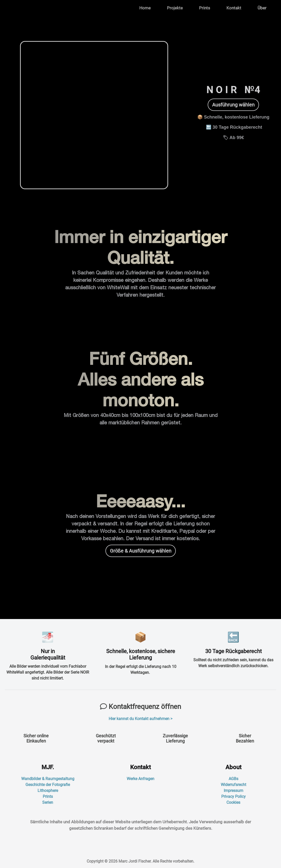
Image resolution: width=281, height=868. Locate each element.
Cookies (233, 802)
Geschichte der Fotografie (48, 785)
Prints (205, 8)
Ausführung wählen (233, 105)
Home (145, 8)
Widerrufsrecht (233, 785)
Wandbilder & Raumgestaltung (48, 779)
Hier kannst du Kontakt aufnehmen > (140, 719)
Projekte (175, 8)
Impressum (233, 791)
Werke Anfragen (140, 779)
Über (262, 8)
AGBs (233, 779)
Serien (48, 802)
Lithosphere (48, 791)
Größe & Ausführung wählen (141, 551)
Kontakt (234, 8)
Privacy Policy (233, 796)
